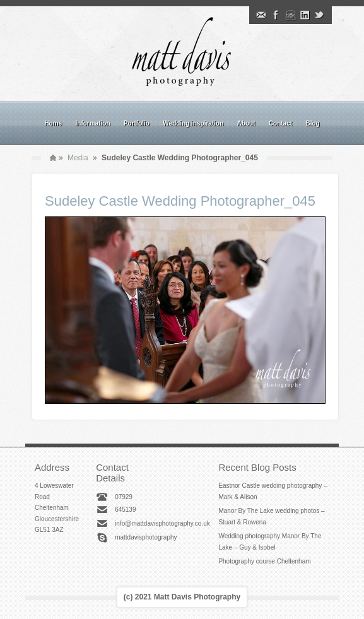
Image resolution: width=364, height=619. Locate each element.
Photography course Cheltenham (264, 561)
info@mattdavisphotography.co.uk (162, 523)
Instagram (290, 15)
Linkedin (305, 15)
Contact (280, 123)
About (246, 123)
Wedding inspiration (193, 123)
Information (93, 123)
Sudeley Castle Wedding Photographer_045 (180, 201)
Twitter (319, 15)
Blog (312, 123)
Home (53, 123)
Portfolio (137, 123)
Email (261, 15)
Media (78, 158)
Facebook (276, 15)
